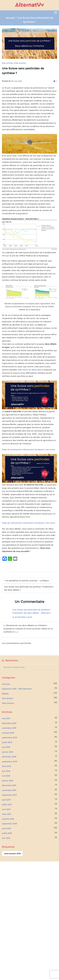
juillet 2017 (7, 805)
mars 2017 (7, 814)
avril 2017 (6, 809)
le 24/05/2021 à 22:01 (22, 617)
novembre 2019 (9, 728)
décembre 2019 (9, 723)
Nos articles (8, 63)
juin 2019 (6, 747)
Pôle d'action (20, 63)
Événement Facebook (34, 450)
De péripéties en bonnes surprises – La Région (27, 581)
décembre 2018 (9, 757)
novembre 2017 (9, 790)
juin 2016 (6, 838)
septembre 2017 (9, 795)
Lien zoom (50, 450)
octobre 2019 (8, 733)
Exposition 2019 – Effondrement (17, 689)
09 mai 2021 (16, 81)
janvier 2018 (8, 781)
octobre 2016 (8, 819)
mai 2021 (6, 718)
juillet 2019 (7, 742)
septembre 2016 (9, 824)
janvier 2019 (8, 752)
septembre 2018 (9, 762)
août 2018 (6, 766)
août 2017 (6, 800)
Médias (5, 694)
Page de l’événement (12, 450)
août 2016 (6, 829)
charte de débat (29, 370)
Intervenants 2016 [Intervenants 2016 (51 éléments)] (12, 854)
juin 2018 (6, 771)
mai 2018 (6, 776)
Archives (6, 684)
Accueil (10, 18)
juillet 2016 (7, 833)
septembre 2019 (9, 738)
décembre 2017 (9, 785)
